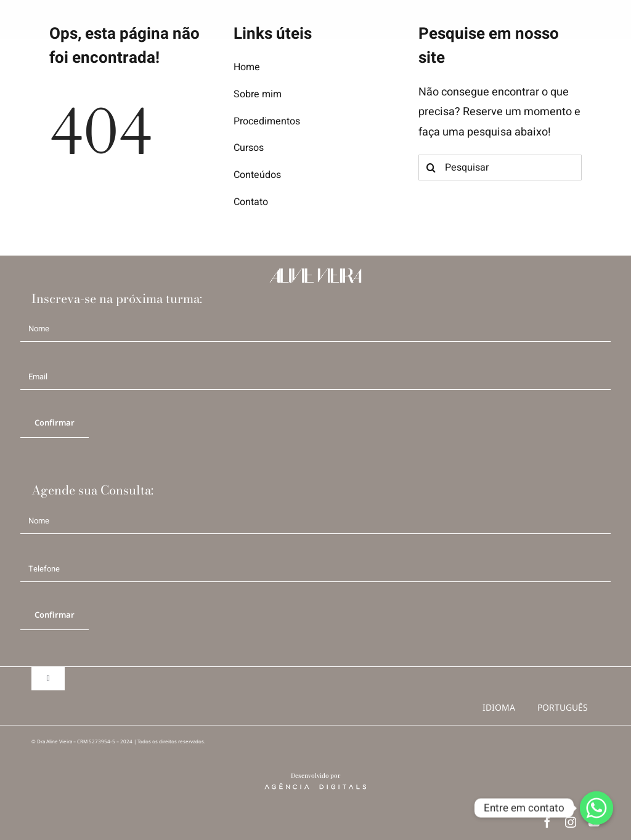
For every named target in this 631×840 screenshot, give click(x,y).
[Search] (431, 168)
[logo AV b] (32, 18)
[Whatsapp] (596, 808)
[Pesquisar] (500, 168)
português (563, 707)
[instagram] (571, 822)
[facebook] (547, 822)
